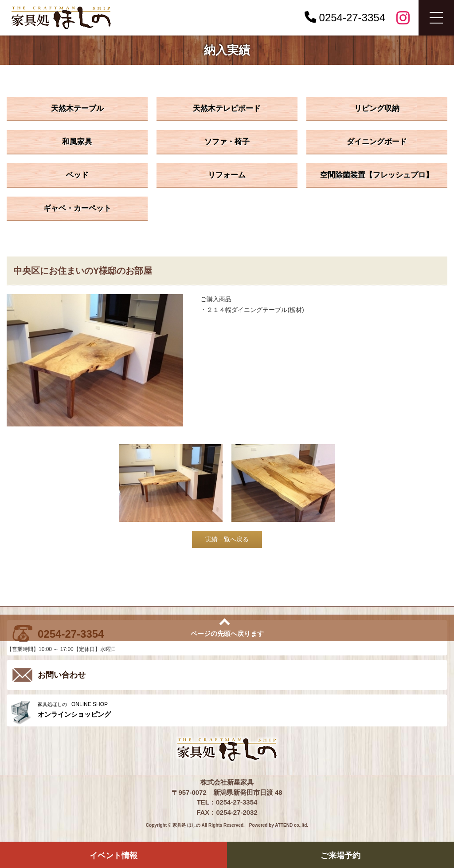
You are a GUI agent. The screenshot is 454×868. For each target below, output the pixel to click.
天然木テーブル (77, 108)
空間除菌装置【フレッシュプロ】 (377, 175)
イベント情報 (113, 856)
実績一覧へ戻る (227, 539)
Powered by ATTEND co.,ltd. (279, 825)
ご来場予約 (340, 856)
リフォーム (227, 175)
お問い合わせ (62, 675)
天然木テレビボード (227, 108)
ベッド (77, 175)
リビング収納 (377, 108)
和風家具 (77, 142)
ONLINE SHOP (240, 710)
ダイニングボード (377, 142)
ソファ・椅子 (227, 142)
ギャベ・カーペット (77, 208)
